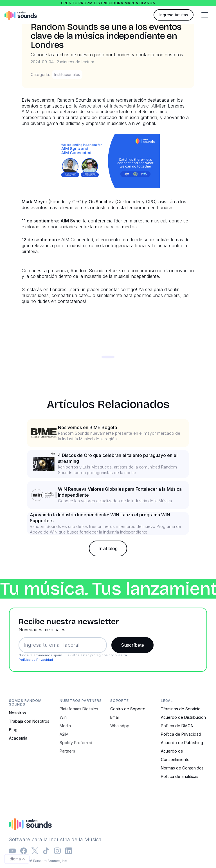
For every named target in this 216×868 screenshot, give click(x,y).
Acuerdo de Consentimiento (175, 755)
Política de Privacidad (36, 660)
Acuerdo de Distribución (183, 717)
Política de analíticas (180, 776)
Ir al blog (108, 548)
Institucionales (67, 74)
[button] (205, 15)
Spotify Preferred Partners (76, 747)
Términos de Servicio (181, 709)
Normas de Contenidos (182, 768)
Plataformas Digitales (79, 709)
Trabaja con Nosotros (29, 721)
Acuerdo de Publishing (182, 743)
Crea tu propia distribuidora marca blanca (108, 3)
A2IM (64, 734)
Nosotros (17, 713)
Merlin (65, 726)
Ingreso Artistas (174, 15)
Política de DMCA (177, 726)
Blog (13, 730)
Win (63, 717)
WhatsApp (120, 726)
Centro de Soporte (128, 709)
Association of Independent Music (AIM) (120, 106)
